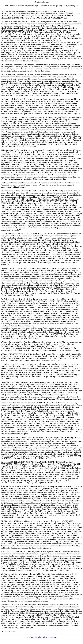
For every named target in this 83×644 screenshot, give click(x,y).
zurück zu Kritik (33, 637)
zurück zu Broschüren (48, 637)
